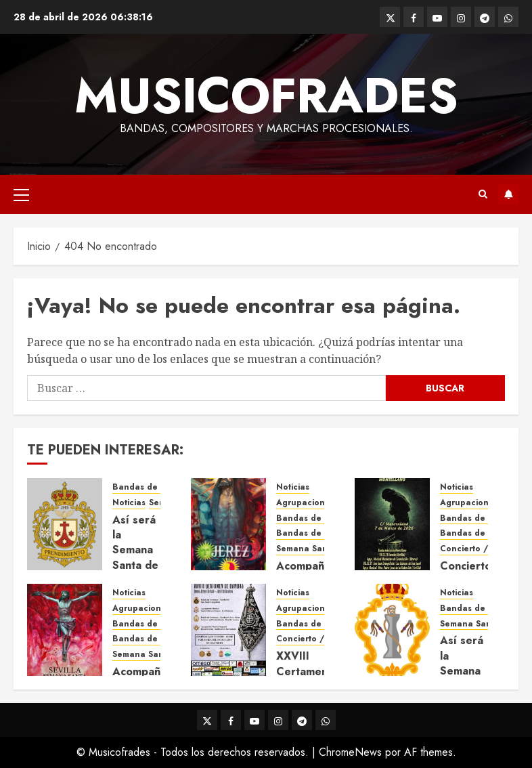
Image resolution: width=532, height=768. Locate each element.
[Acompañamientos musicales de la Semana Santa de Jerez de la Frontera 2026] (228, 524)
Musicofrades (266, 95)
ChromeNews (350, 752)
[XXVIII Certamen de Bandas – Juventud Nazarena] (228, 630)
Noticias (129, 503)
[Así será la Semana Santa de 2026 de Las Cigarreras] (392, 630)
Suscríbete (508, 194)
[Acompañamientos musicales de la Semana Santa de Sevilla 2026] (65, 630)
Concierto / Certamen (486, 549)
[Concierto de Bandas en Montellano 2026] (392, 524)
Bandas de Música (315, 533)
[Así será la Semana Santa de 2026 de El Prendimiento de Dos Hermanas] (65, 524)
